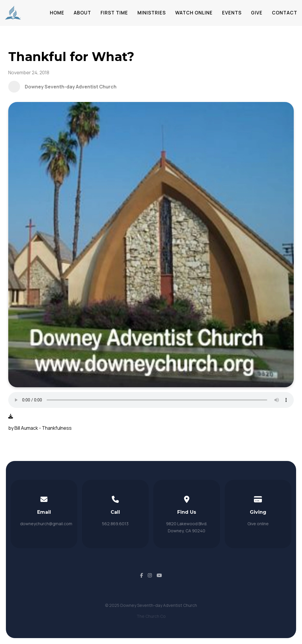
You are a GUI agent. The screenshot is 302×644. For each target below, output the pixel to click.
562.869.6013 (115, 524)
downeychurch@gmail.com (46, 524)
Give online (258, 524)
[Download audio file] (11, 416)
